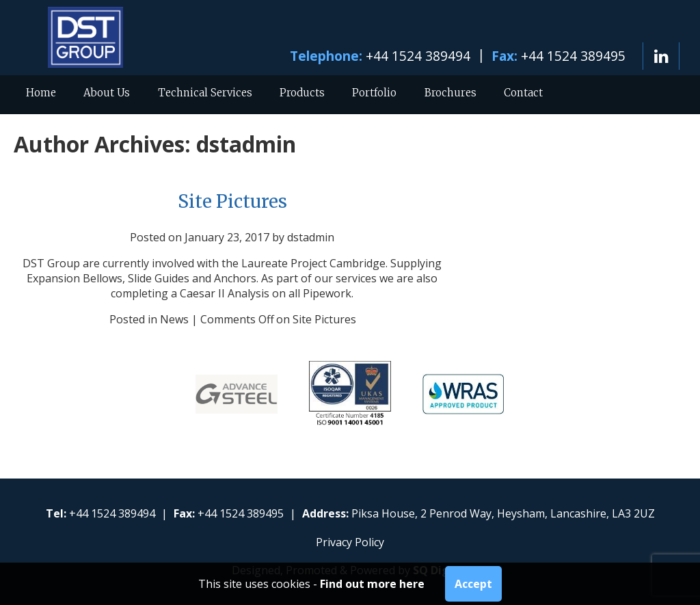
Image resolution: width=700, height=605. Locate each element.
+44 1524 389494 (418, 56)
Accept (473, 584)
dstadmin (246, 144)
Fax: (504, 56)
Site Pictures (232, 202)
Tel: (56, 513)
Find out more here (372, 584)
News (174, 319)
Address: (325, 513)
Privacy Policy (350, 542)
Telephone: (326, 56)
